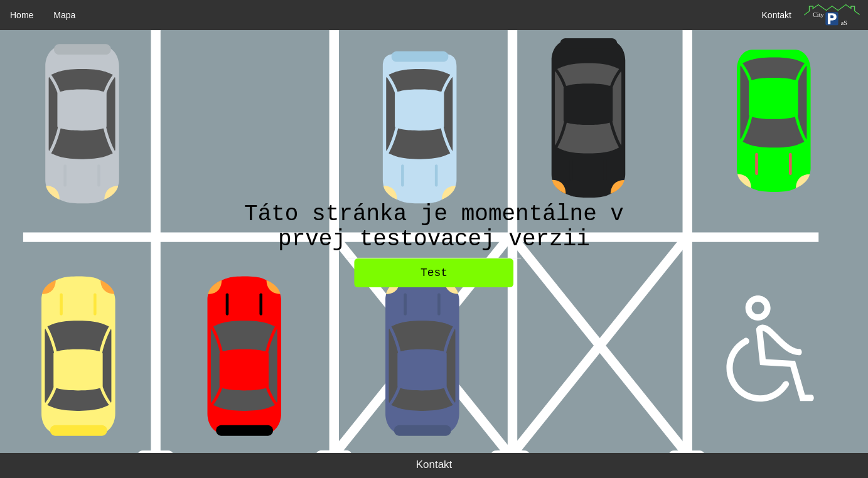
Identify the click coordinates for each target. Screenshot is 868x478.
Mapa (64, 15)
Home (22, 15)
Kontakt (777, 15)
